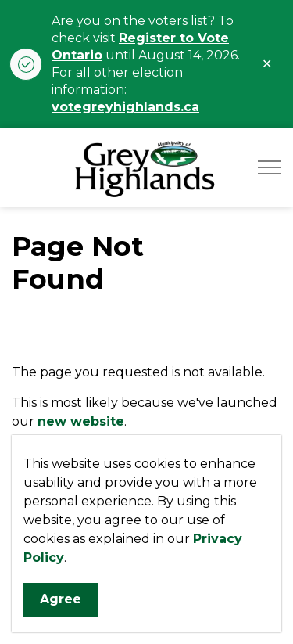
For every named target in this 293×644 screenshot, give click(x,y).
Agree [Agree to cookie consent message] (61, 600)
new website (81, 421)
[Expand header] (270, 167)
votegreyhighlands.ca (125, 107)
